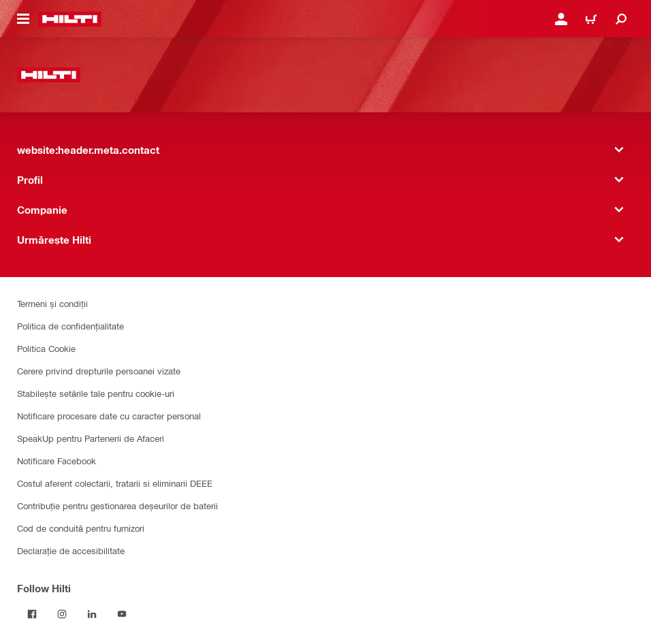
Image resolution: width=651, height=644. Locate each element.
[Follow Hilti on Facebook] (32, 614)
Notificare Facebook (57, 461)
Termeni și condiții (52, 303)
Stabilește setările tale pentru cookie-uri (96, 393)
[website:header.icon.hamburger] (23, 19)
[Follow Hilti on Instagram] (62, 614)
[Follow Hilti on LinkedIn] (92, 614)
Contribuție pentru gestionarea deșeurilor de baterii (117, 505)
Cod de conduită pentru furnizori (81, 528)
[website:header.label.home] (70, 19)
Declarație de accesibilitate (71, 550)
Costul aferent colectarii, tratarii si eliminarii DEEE (115, 483)
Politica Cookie (46, 348)
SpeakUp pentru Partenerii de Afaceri (91, 438)
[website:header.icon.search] (621, 19)
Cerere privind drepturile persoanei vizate (99, 371)
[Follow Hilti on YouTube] (122, 614)
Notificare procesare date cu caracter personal (109, 416)
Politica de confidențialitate (70, 326)
